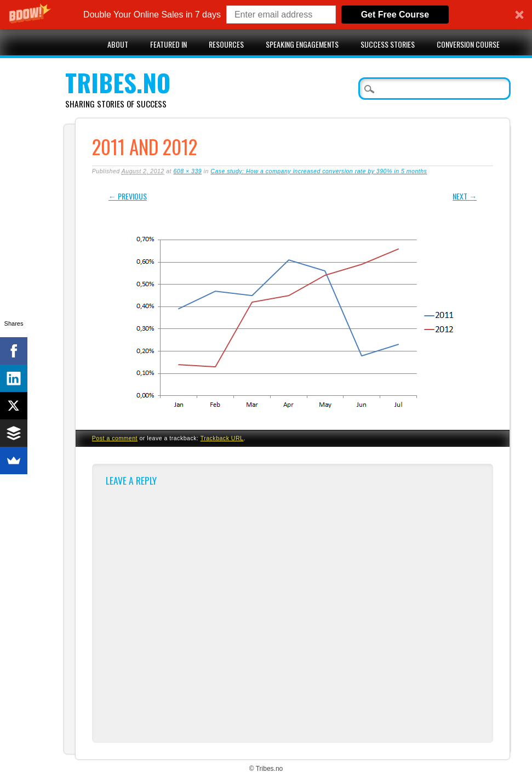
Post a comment (115, 438)
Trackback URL (222, 438)
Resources (226, 44)
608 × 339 (187, 171)
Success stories (388, 44)
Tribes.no (118, 83)
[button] (266, 15)
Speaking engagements (302, 44)
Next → (465, 196)
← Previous (128, 196)
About (118, 44)
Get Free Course (395, 15)
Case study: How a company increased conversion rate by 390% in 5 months (319, 171)
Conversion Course (468, 44)
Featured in (168, 44)
